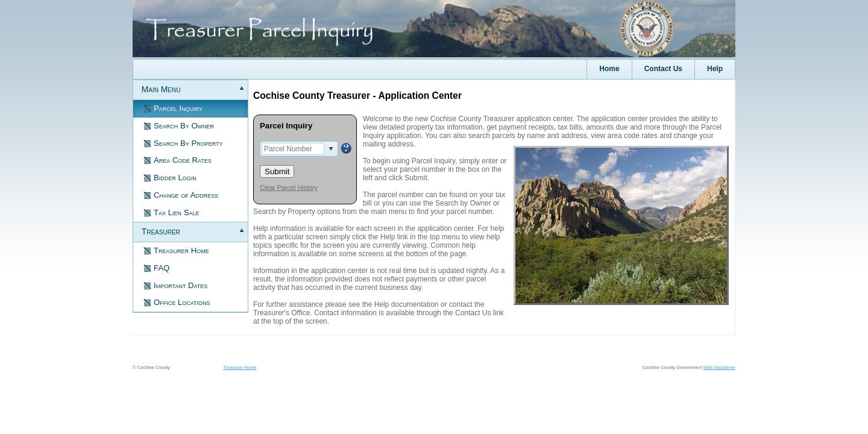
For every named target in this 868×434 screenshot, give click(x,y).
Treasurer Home (175, 250)
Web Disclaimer (719, 367)
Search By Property (182, 143)
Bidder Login (169, 177)
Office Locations (175, 302)
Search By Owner (178, 125)
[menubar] (434, 69)
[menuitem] (715, 69)
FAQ (155, 267)
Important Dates (174, 285)
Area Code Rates (176, 159)
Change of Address (180, 194)
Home (609, 69)
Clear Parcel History (289, 187)
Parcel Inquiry (172, 108)
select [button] (331, 149)
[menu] (190, 197)
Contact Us (663, 69)
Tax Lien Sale (170, 212)
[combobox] (293, 149)
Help (715, 69)
